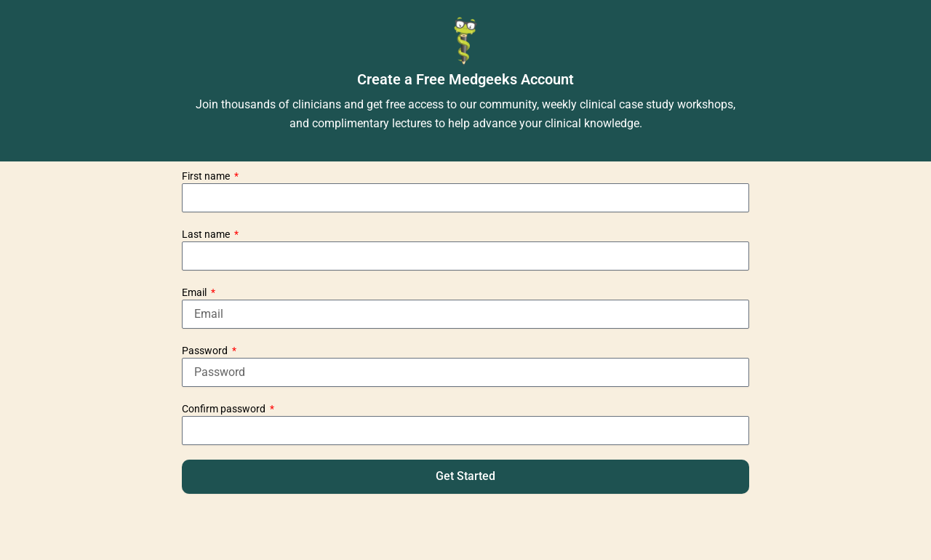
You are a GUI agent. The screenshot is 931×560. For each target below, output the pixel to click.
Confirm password (225, 409)
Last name (207, 234)
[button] (465, 477)
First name (207, 176)
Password (206, 351)
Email (195, 292)
